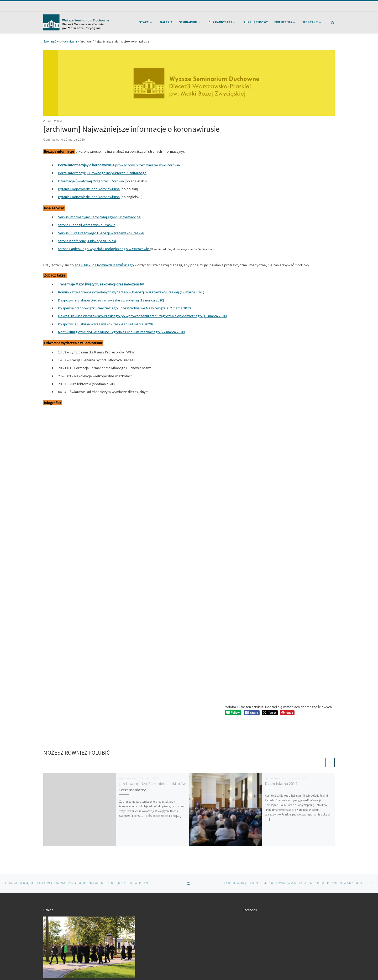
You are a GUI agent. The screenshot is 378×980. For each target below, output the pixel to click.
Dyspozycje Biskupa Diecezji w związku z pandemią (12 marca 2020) (111, 300)
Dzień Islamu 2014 (281, 784)
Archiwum (71, 41)
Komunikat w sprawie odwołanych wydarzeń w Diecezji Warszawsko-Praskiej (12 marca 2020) (131, 292)
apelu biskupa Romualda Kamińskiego (104, 265)
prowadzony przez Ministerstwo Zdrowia (119, 165)
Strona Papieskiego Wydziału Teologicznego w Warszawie (104, 249)
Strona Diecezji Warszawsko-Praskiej (87, 225)
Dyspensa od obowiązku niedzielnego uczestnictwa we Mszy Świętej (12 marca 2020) (125, 308)
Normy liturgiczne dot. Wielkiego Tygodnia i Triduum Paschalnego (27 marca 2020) (122, 332)
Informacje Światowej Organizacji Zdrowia (91, 181)
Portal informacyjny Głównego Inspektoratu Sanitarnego (102, 173)
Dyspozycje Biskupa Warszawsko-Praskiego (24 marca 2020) (105, 324)
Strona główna (52, 41)
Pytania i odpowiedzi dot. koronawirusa (89, 189)
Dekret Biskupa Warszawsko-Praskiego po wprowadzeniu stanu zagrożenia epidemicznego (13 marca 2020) (143, 316)
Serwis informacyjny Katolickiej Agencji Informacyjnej (100, 217)
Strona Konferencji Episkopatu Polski (87, 241)
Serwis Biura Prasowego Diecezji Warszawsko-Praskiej (101, 233)
